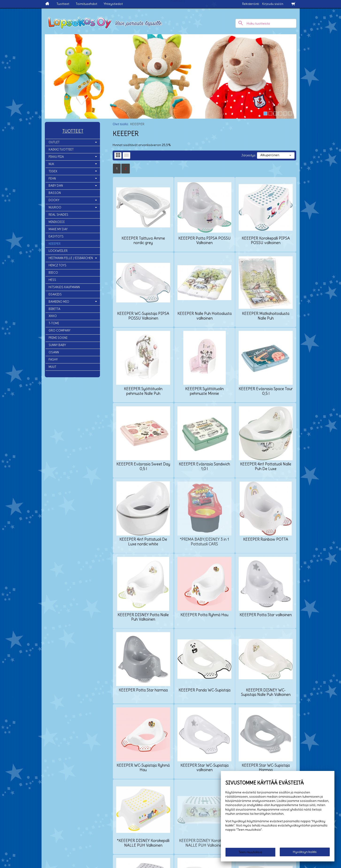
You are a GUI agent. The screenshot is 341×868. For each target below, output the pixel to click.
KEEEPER (55, 244)
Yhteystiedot (113, 4)
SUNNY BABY (57, 345)
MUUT (52, 367)
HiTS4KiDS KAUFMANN (64, 287)
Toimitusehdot (86, 4)
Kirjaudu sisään (273, 4)
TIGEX (53, 171)
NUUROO (55, 207)
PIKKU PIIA (56, 157)
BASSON (55, 193)
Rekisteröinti (251, 4)
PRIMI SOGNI (58, 338)
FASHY (53, 360)
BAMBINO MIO (59, 302)
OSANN (54, 352)
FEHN (52, 179)
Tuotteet (63, 4)
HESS (52, 280)
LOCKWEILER (58, 251)
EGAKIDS (55, 294)
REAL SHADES (58, 215)
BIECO (53, 273)
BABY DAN (56, 186)
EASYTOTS (56, 236)
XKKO (53, 316)
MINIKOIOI (57, 222)
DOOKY (54, 200)
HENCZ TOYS (57, 265)
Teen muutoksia (250, 852)
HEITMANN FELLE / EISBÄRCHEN (71, 258)
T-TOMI (54, 323)
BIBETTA (54, 309)
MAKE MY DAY (58, 229)
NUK (51, 164)
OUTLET (54, 142)
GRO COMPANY (59, 330)
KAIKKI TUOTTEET (61, 149)
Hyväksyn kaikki (305, 852)
